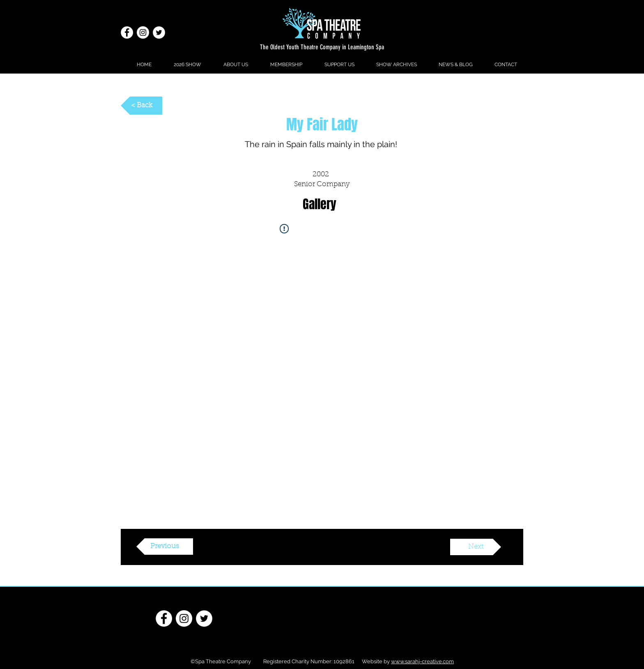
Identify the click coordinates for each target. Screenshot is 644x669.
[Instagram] (143, 32)
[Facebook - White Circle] (127, 32)
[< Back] (141, 106)
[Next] (476, 547)
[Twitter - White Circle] (159, 32)
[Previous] (165, 547)
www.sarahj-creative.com (422, 661)
